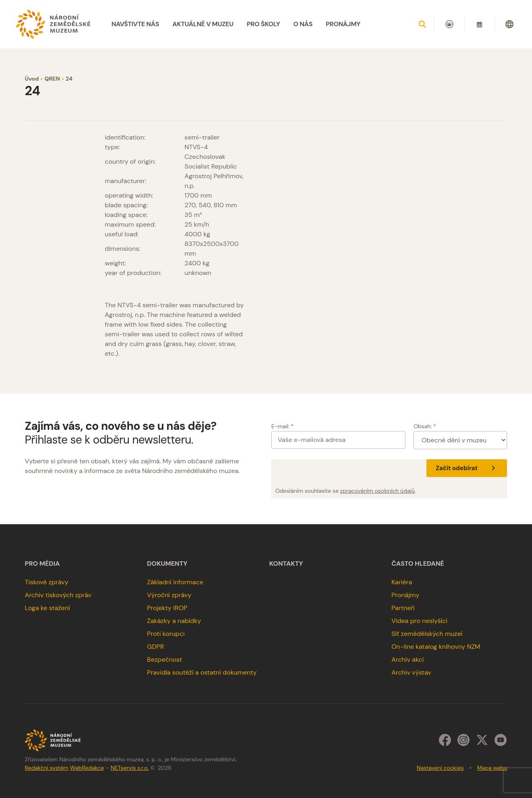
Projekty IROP (167, 608)
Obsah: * (425, 426)
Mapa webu (492, 768)
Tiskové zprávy (47, 582)
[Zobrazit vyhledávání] (422, 24)
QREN (52, 79)
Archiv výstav (411, 672)
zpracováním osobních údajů (377, 491)
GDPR (156, 647)
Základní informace (175, 582)
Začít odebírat (467, 468)
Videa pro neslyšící (419, 621)
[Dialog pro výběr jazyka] (509, 24)
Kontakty (286, 564)
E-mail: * (282, 426)
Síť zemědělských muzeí (427, 634)
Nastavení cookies (440, 768)
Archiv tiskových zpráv (58, 595)
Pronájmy (405, 595)
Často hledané (418, 564)
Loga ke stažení (48, 608)
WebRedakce (87, 768)
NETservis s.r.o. (130, 768)
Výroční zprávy (169, 595)
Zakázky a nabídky (174, 621)
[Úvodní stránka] (53, 24)
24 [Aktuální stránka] (69, 79)
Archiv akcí (407, 659)
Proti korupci (166, 634)
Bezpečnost (165, 659)
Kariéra (402, 582)
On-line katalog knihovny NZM (436, 647)
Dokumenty (167, 564)
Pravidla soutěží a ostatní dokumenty (202, 672)
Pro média (43, 564)
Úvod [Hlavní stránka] (32, 79)
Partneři (403, 608)
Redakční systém (47, 768)
